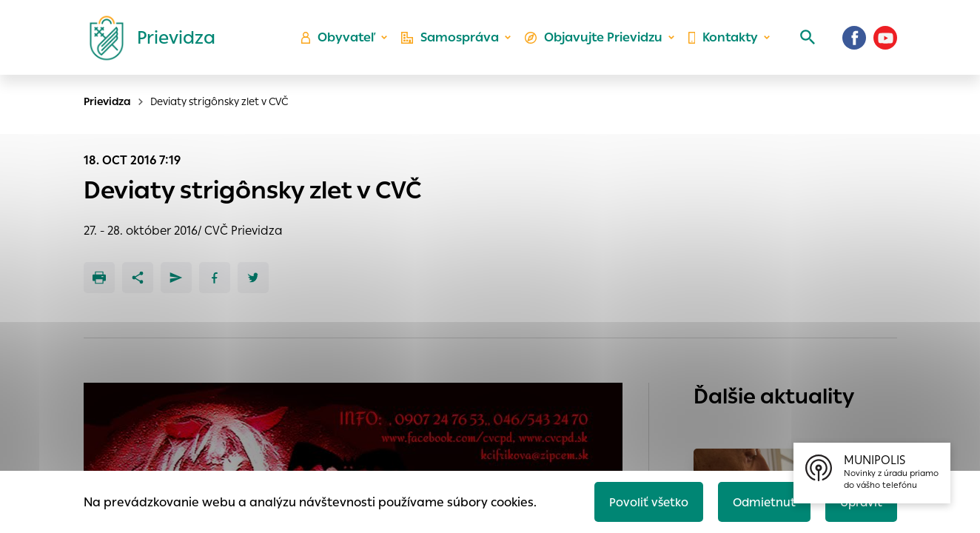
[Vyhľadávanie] (805, 41)
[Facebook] (854, 41)
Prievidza (107, 101)
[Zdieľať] (138, 278)
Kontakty (722, 41)
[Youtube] (885, 41)
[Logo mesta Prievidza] (147, 41)
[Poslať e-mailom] (176, 278)
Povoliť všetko (643, 501)
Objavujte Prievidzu (595, 41)
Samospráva (453, 41)
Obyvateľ (343, 41)
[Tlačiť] (99, 278)
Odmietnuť (760, 501)
